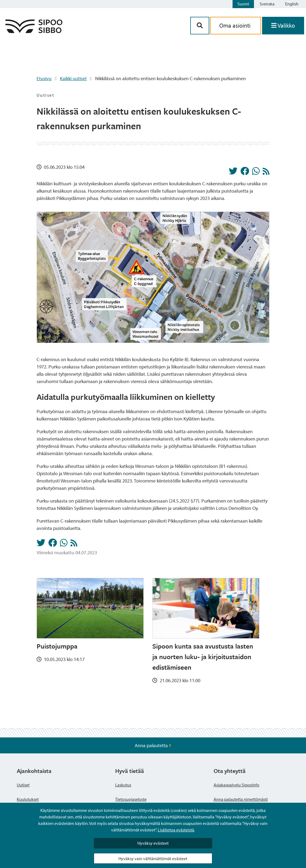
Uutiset (23, 785)
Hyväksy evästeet (153, 843)
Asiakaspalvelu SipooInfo (236, 785)
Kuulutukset (28, 799)
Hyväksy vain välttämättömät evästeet (153, 859)
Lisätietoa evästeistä (176, 830)
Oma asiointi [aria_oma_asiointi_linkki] (236, 25)
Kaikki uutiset (73, 78)
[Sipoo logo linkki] (34, 31)
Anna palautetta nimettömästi (241, 799)
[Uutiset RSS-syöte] (266, 173)
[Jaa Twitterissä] (233, 173)
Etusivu (44, 78)
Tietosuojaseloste (131, 799)
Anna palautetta (153, 745)
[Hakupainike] (200, 26)
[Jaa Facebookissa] (245, 173)
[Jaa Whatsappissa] (256, 173)
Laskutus (123, 785)
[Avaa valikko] (283, 26)
